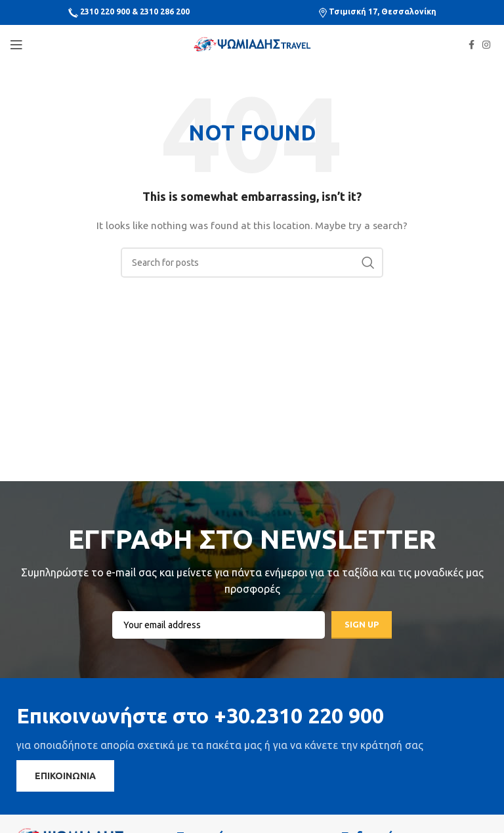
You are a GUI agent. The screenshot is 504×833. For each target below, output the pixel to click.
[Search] (252, 263)
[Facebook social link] (472, 45)
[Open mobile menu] (16, 45)
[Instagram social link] (486, 45)
